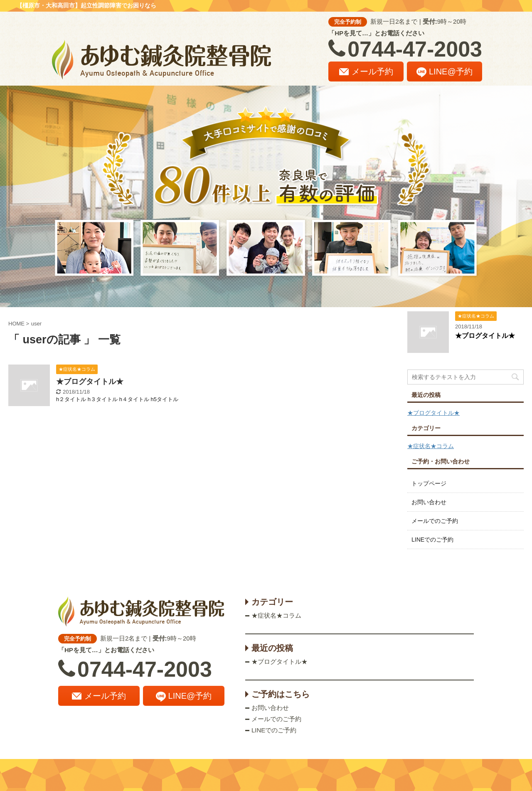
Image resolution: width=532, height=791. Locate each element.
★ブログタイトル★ (90, 382)
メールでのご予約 (435, 521)
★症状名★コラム (431, 446)
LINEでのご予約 (432, 540)
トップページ (429, 483)
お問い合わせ (429, 502)
